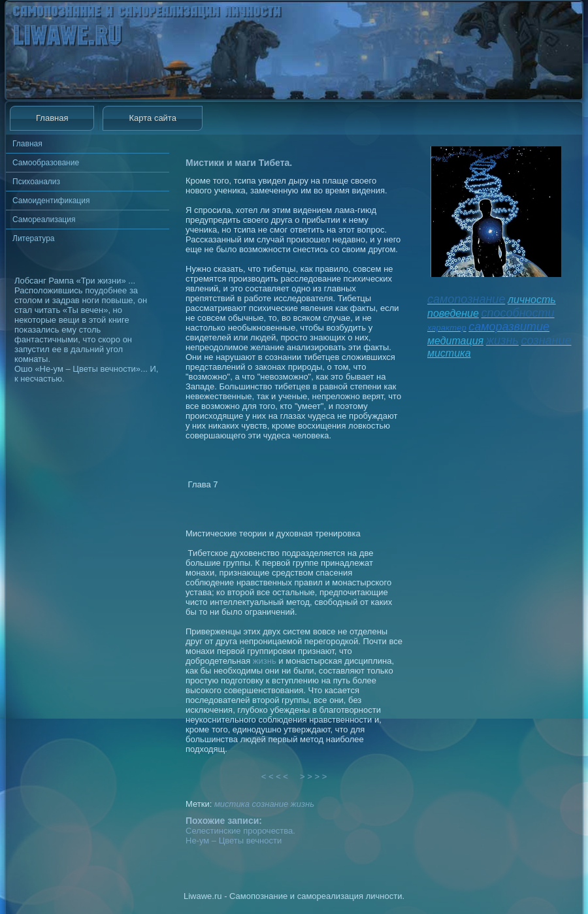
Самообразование (46, 163)
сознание (270, 804)
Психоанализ (36, 182)
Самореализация (44, 220)
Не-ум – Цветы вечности (234, 841)
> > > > (314, 776)
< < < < (275, 776)
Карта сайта (152, 118)
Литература (34, 238)
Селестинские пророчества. (240, 831)
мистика (232, 804)
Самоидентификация (51, 201)
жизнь (265, 661)
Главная (52, 118)
